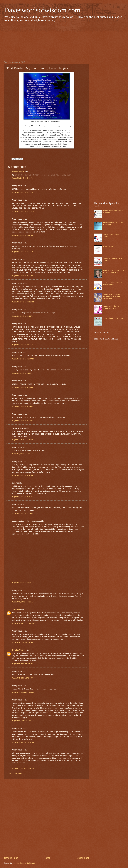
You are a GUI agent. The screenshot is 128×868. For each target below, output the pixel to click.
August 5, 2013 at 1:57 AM (22, 252)
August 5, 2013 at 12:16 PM (23, 316)
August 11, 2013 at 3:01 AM (23, 664)
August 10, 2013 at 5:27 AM (23, 602)
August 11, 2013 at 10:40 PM (23, 678)
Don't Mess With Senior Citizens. (113, 212)
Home (47, 858)
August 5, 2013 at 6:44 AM (23, 276)
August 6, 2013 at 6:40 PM (22, 421)
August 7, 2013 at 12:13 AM (23, 440)
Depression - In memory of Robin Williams (114, 271)
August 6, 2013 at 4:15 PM (22, 387)
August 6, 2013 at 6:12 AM (22, 345)
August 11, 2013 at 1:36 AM (23, 642)
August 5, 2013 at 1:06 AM (22, 235)
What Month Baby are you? (113, 259)
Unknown (16, 610)
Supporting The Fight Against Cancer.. (112, 307)
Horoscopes (109, 246)
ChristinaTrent (18, 650)
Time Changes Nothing (113, 318)
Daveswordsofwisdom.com (42, 10)
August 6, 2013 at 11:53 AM (23, 359)
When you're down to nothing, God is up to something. (113, 296)
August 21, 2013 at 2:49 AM (23, 768)
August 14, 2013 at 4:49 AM (23, 721)
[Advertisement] (64, 41)
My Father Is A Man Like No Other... (113, 224)
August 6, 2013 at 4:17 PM (22, 406)
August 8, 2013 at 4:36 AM (23, 497)
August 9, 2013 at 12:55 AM (23, 583)
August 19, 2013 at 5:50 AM (23, 742)
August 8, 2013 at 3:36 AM (22, 475)
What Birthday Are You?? (111, 236)
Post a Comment (16, 773)
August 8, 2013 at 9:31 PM (22, 513)
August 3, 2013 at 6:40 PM (22, 178)
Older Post (83, 858)
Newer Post (11, 858)
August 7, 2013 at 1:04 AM (22, 454)
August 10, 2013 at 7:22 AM (23, 623)
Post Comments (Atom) (25, 863)
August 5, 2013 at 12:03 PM (23, 302)
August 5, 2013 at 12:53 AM (23, 211)
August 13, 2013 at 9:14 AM (23, 692)
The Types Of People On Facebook (113, 283)
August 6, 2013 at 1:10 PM (22, 373)
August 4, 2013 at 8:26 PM (22, 192)
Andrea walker (18, 172)
